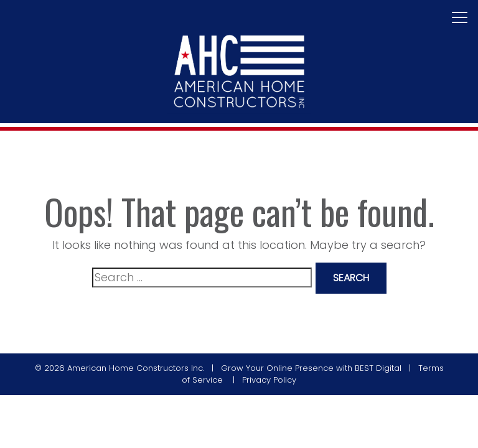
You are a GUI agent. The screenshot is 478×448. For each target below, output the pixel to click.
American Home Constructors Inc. (136, 368)
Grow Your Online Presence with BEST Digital (311, 368)
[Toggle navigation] (460, 18)
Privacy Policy (269, 380)
